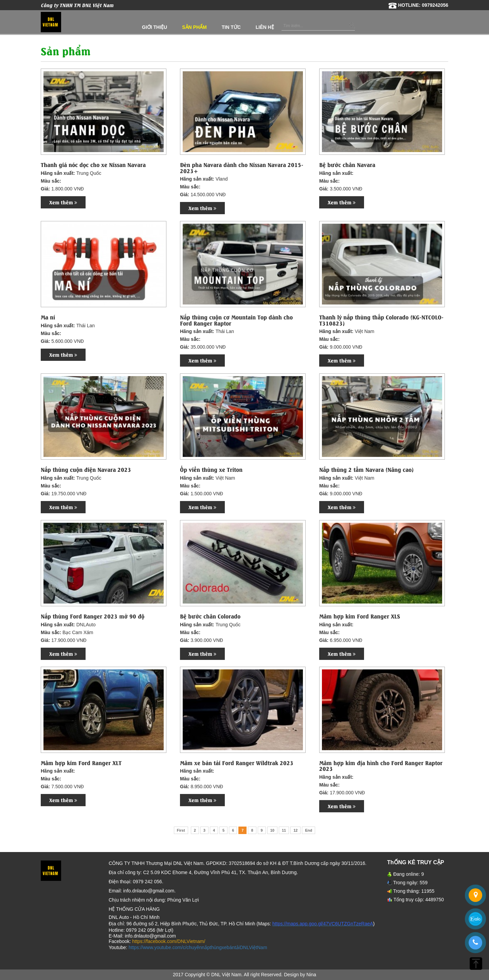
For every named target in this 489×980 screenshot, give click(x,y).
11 (284, 830)
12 (295, 830)
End (309, 830)
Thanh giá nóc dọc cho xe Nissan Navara (93, 165)
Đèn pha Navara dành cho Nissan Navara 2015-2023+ (242, 168)
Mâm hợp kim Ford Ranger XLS (360, 616)
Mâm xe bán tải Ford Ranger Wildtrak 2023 (237, 763)
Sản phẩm (194, 27)
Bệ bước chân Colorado (210, 616)
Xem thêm (63, 202)
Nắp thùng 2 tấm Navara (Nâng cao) (366, 469)
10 (272, 830)
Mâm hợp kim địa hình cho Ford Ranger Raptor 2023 (381, 766)
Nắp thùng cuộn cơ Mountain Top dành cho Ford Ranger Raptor (236, 320)
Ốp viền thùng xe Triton (211, 469)
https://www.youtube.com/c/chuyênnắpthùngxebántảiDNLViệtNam (198, 947)
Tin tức (231, 27)
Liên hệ (265, 27)
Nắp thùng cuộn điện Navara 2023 (86, 469)
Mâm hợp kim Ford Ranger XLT (81, 763)
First (181, 830)
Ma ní (48, 317)
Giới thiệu (155, 27)
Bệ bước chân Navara (347, 165)
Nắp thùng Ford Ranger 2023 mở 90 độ (93, 616)
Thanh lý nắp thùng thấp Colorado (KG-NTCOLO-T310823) (381, 320)
